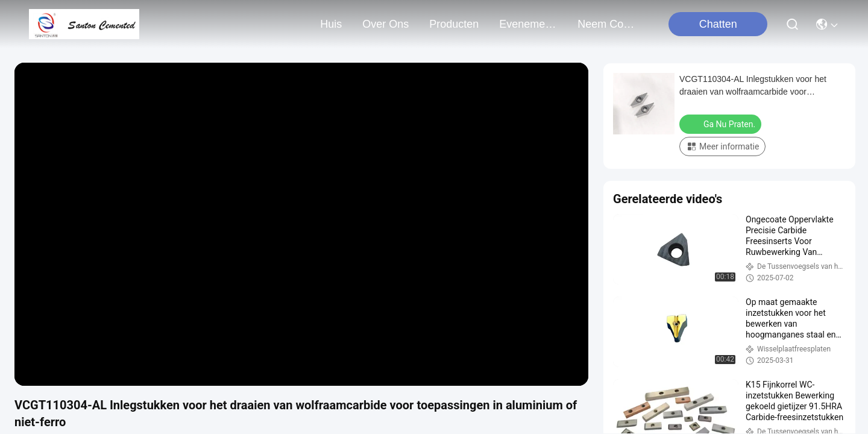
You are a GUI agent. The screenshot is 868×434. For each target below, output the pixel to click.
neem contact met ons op (606, 24)
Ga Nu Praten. (722, 124)
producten (454, 24)
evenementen (528, 24)
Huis (331, 24)
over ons (385, 24)
